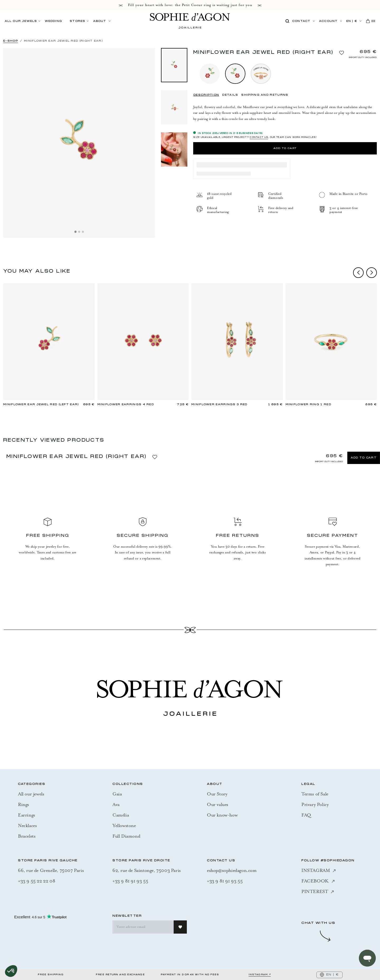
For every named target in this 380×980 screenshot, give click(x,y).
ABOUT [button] (100, 21)
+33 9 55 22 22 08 (37, 881)
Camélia (121, 815)
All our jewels (31, 794)
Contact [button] (301, 21)
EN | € (352, 21)
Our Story (217, 794)
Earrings (27, 815)
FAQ (306, 815)
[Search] (287, 21)
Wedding (53, 21)
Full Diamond (126, 836)
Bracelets (27, 836)
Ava (116, 804)
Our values (218, 804)
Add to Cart (285, 148)
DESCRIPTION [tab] (206, 95)
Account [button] (328, 21)
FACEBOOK (318, 881)
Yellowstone (124, 825)
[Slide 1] (75, 232)
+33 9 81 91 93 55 (130, 881)
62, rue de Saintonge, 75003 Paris (147, 870)
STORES (77, 21)
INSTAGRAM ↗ (260, 975)
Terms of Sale (315, 794)
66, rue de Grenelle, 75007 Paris (51, 870)
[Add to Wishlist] (341, 52)
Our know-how (222, 815)
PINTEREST (318, 891)
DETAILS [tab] (230, 95)
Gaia (117, 794)
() (371, 21)
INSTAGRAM (319, 870)
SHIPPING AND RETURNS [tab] (265, 95)
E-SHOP (11, 41)
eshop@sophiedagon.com (232, 870)
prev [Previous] (358, 273)
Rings (23, 804)
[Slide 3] (83, 232)
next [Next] (372, 273)
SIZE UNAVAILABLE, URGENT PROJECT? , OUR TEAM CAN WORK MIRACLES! (255, 138)
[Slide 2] (79, 232)
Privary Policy (315, 804)
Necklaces (27, 825)
